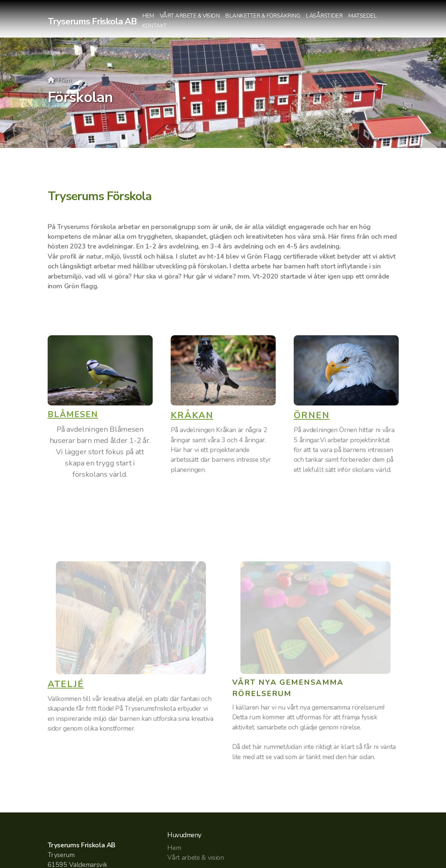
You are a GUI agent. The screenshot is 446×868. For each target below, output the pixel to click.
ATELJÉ (66, 684)
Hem (65, 80)
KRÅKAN (192, 415)
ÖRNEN (312, 415)
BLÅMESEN (73, 414)
